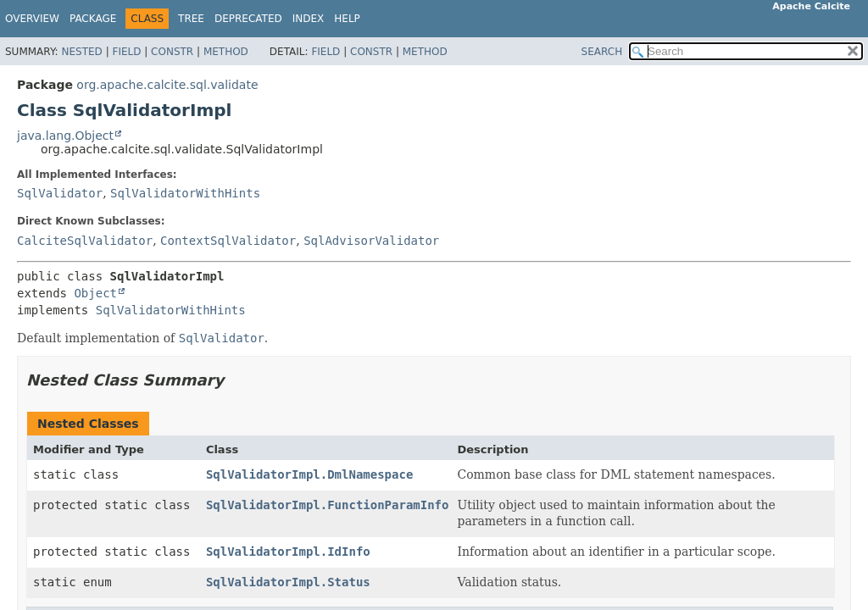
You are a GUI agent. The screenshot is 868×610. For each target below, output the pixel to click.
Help (347, 19)
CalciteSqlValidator (85, 241)
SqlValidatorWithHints (185, 193)
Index (309, 19)
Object (95, 293)
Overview (32, 19)
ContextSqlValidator (228, 241)
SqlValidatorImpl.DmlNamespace (309, 474)
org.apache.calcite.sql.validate (167, 85)
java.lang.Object (65, 136)
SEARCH (602, 52)
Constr (172, 52)
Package (93, 19)
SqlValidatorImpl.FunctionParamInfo (328, 505)
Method (226, 52)
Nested (81, 52)
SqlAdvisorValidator (371, 241)
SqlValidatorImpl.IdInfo (288, 552)
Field (126, 52)
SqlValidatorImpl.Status (288, 582)
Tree (191, 19)
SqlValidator (60, 193)
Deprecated (248, 19)
